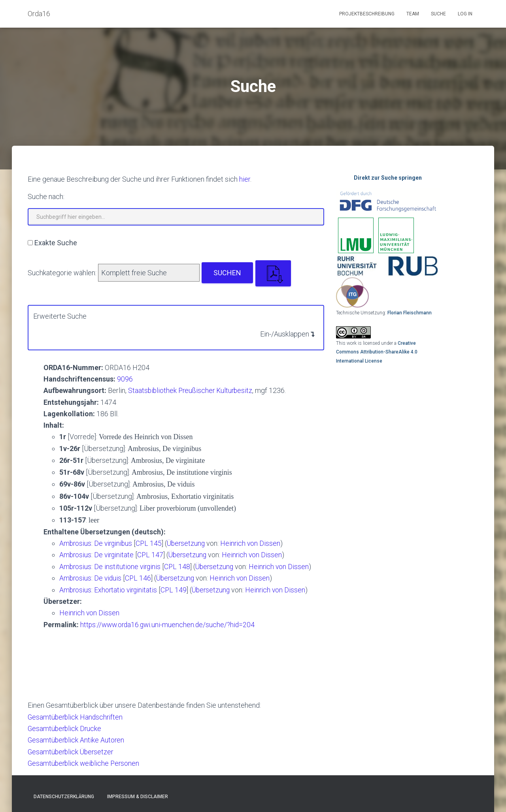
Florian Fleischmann (410, 313)
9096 (125, 379)
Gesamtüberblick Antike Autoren (77, 739)
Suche (438, 14)
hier (245, 179)
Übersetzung (189, 543)
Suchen (227, 273)
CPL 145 (151, 543)
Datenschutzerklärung (64, 795)
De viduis (110, 577)
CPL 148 (179, 566)
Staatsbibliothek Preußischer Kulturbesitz (192, 390)
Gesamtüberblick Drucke (65, 727)
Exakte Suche (56, 243)
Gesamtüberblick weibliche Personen (85, 762)
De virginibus (115, 543)
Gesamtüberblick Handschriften (76, 716)
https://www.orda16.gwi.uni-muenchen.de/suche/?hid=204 (170, 623)
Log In (465, 14)
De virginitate (116, 554)
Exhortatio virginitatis (128, 589)
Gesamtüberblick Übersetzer (72, 750)
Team (413, 14)
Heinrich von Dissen (255, 543)
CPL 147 (152, 554)
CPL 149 (176, 589)
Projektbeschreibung (367, 14)
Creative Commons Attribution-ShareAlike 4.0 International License (377, 352)
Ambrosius (76, 543)
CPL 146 (140, 577)
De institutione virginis (129, 566)
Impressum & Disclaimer (138, 795)
